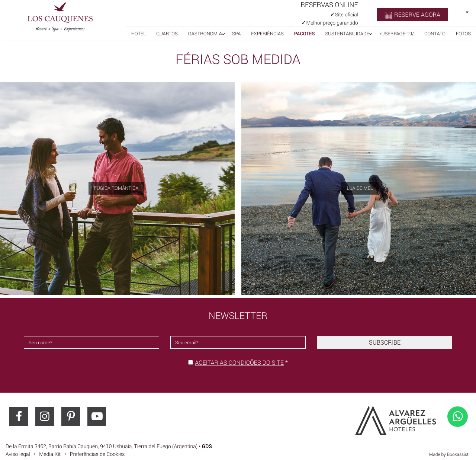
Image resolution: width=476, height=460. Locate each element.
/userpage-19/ (397, 33)
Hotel (139, 33)
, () (102, 446)
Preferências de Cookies (97, 454)
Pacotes (305, 33)
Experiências (267, 33)
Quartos (167, 33)
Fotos (463, 33)
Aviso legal (18, 454)
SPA (236, 33)
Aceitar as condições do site (239, 362)
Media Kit (50, 454)
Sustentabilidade (347, 33)
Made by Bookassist (449, 454)
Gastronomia (205, 33)
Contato (435, 33)
